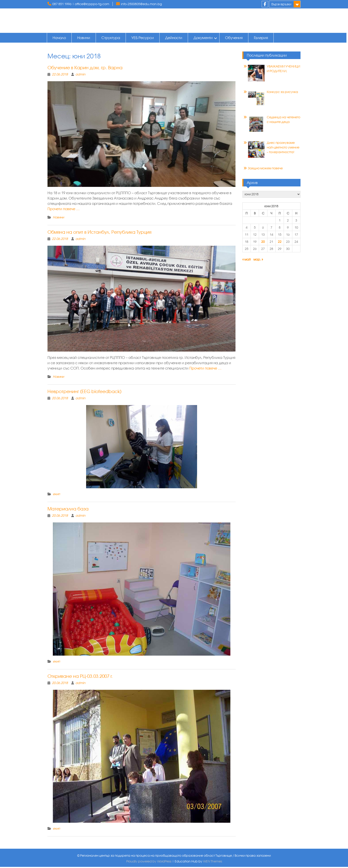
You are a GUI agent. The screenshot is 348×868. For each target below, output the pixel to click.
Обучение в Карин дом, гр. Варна (85, 69)
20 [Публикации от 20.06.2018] (263, 243)
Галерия (262, 38)
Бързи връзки (281, 4)
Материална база (68, 510)
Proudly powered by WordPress (149, 862)
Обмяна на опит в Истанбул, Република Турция (99, 233)
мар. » (258, 260)
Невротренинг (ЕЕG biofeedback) (84, 392)
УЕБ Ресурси (143, 38)
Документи (204, 38)
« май (246, 260)
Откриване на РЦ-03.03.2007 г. (80, 677)
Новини (84, 38)
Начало (60, 38)
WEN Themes (213, 862)
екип (56, 495)
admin (80, 75)
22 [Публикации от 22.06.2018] (280, 243)
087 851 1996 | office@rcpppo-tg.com (81, 4)
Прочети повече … (64, 210)
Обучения (234, 38)
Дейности (174, 38)
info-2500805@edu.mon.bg (141, 4)
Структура (111, 38)
